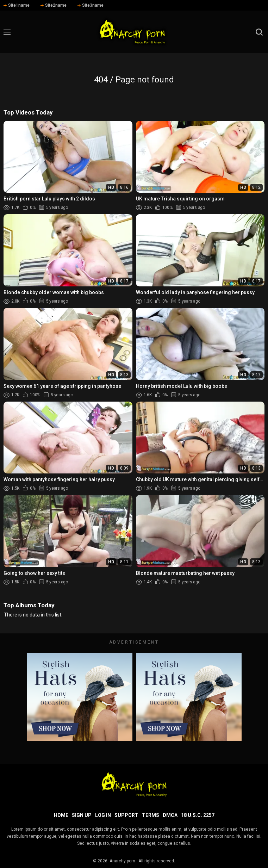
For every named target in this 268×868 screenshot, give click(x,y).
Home (61, 815)
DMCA (170, 815)
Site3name (91, 5)
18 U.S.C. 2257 (198, 815)
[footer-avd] (80, 697)
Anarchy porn (122, 861)
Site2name (54, 5)
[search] (259, 32)
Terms (151, 815)
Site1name (17, 5)
